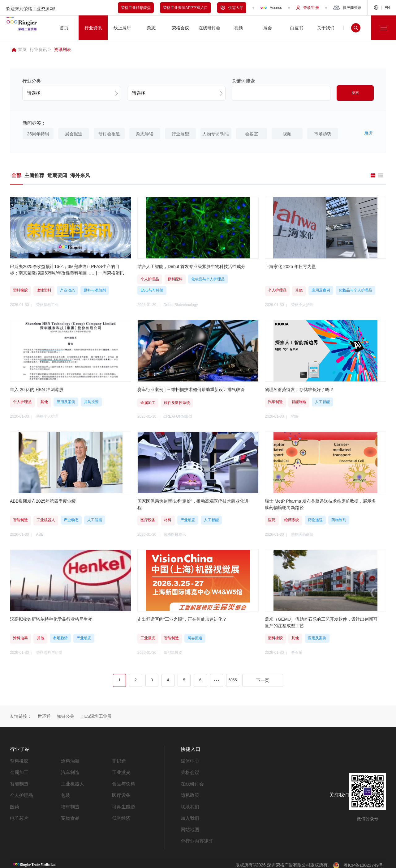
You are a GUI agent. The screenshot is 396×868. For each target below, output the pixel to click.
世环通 (44, 716)
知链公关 (66, 716)
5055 (232, 679)
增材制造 (70, 804)
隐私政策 (189, 793)
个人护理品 (21, 793)
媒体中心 (189, 760)
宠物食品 (70, 815)
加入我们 (189, 815)
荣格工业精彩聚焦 (136, 8)
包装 (65, 793)
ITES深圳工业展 (96, 716)
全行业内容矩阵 (196, 838)
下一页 (263, 679)
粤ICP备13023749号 (363, 862)
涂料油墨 (70, 760)
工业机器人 (72, 782)
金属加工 (19, 771)
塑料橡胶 (19, 760)
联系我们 (189, 804)
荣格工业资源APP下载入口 (185, 8)
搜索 (355, 93)
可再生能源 (123, 804)
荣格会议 (189, 771)
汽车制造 (70, 771)
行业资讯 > (40, 49)
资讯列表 (62, 49)
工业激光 (121, 771)
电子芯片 (19, 815)
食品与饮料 (123, 782)
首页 (19, 49)
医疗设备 (121, 793)
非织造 (118, 760)
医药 (14, 804)
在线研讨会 (192, 782)
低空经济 (121, 815)
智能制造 (19, 782)
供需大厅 (232, 8)
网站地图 (189, 827)
